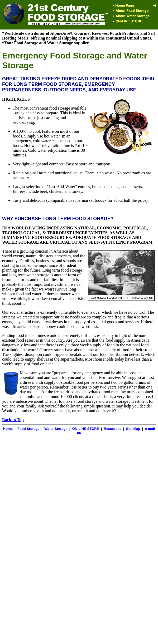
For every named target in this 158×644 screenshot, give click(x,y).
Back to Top (13, 420)
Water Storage (56, 429)
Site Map (133, 429)
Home (8, 429)
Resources (112, 429)
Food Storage (28, 429)
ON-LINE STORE (86, 429)
